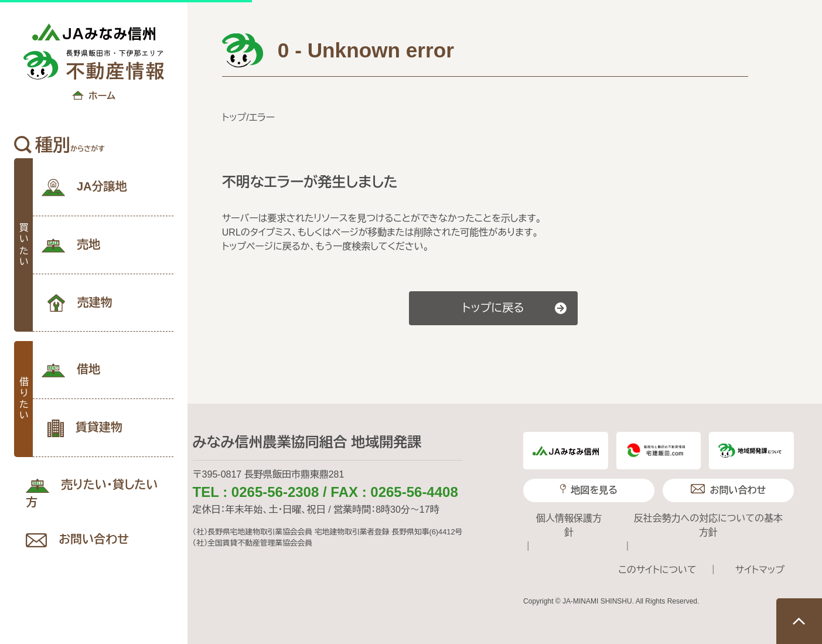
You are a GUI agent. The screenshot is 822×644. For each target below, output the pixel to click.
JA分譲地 (84, 188)
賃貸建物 (85, 428)
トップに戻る (493, 308)
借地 (71, 370)
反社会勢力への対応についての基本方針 (708, 525)
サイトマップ (760, 570)
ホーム (94, 97)
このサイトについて (657, 570)
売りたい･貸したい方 (92, 493)
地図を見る (589, 490)
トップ (234, 117)
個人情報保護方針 (569, 525)
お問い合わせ (77, 540)
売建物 (80, 303)
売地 (71, 246)
